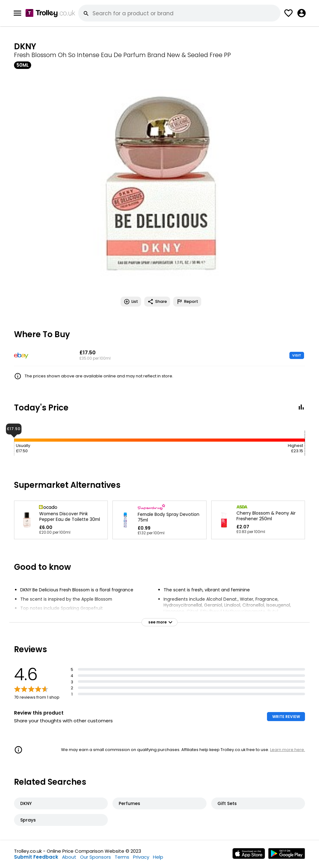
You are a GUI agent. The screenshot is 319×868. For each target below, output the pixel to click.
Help (158, 857)
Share (157, 302)
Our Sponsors (95, 857)
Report (187, 302)
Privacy (141, 857)
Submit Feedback (36, 857)
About (69, 857)
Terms (122, 857)
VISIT (297, 355)
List (131, 302)
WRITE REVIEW (286, 717)
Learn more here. (288, 750)
